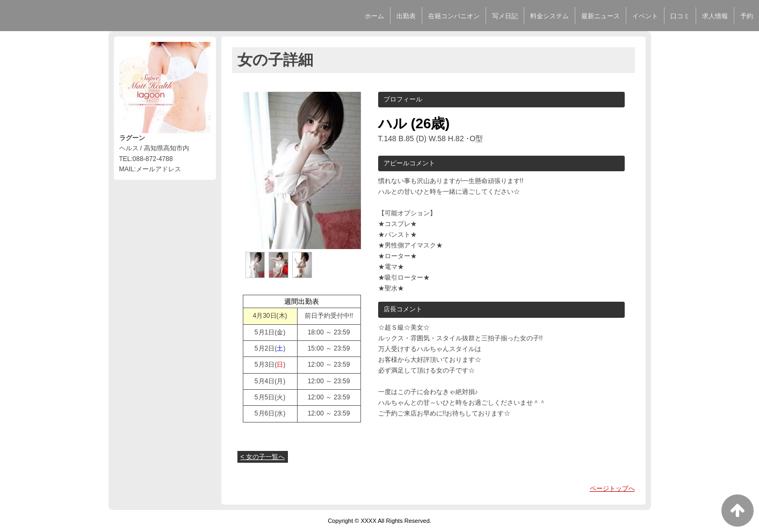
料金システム (550, 16)
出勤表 (406, 16)
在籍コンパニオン (454, 16)
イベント (645, 16)
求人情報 (715, 16)
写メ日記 (505, 16)
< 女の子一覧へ (263, 457)
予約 (747, 16)
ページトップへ (612, 489)
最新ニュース (601, 16)
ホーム (374, 16)
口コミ (680, 16)
